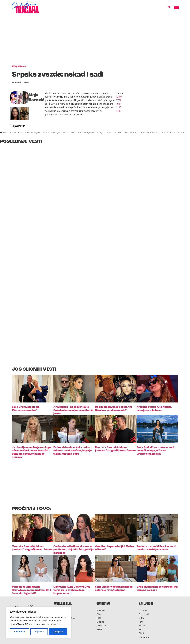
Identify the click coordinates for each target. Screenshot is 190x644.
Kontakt (101, 611)
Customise (20, 632)
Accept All (58, 632)
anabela (18, 133)
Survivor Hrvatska (64, 618)
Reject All (39, 632)
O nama (143, 611)
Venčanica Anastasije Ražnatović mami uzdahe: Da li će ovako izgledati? (32, 590)
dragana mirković (67, 133)
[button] (169, 7)
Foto (99, 618)
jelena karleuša (110, 133)
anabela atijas (29, 133)
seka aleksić (165, 133)
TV (140, 630)
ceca (39, 133)
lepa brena (123, 133)
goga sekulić (95, 133)
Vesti (99, 630)
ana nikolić (8, 133)
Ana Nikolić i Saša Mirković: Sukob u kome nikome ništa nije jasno (74, 410)
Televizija (101, 626)
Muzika (100, 622)
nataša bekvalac (150, 133)
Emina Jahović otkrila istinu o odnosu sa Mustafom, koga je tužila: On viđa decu (73, 451)
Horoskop (144, 637)
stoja (183, 133)
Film (99, 614)
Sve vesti (144, 614)
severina (176, 133)
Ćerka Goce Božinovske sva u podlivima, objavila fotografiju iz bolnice (73, 550)
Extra (142, 618)
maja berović (136, 133)
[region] (39, 622)
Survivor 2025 (62, 614)
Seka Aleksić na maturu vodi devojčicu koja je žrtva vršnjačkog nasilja (155, 451)
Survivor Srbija (62, 622)
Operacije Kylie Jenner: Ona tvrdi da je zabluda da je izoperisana (72, 590)
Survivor (59, 611)
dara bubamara (50, 133)
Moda (142, 626)
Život (141, 633)
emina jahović (82, 133)
